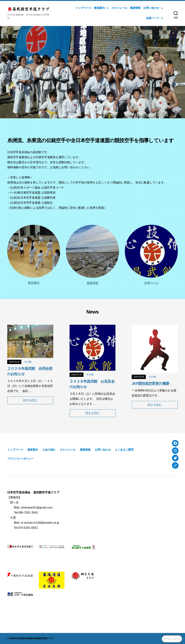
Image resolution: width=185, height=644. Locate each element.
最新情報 (135, 8)
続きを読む (30, 400)
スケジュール (119, 8)
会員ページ (153, 18)
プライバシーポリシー (20, 459)
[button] (6, 72)
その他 (28, 362)
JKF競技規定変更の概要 (150, 384)
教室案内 (99, 8)
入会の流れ (49, 450)
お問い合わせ (151, 8)
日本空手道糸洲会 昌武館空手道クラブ (34, 638)
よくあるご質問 (124, 450)
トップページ (83, 8)
